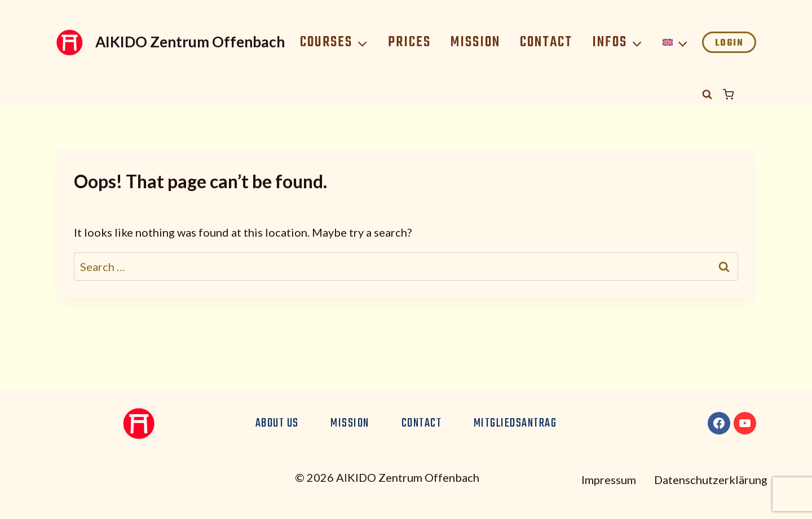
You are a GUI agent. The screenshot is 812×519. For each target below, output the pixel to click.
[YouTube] (745, 423)
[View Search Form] (707, 95)
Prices (409, 42)
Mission (475, 42)
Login (729, 43)
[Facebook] (719, 423)
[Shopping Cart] (740, 94)
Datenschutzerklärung (711, 480)
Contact (546, 42)
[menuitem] (676, 42)
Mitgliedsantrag (515, 423)
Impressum (609, 480)
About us (277, 423)
